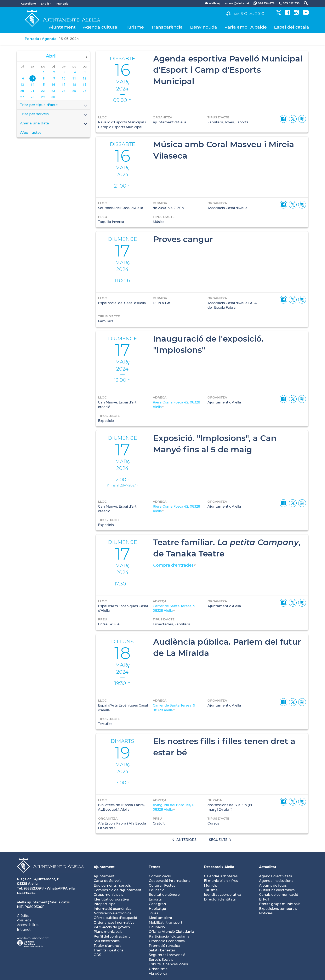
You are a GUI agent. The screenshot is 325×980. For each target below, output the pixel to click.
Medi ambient (161, 918)
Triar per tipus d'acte (54, 105)
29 (43, 97)
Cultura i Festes (162, 885)
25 (74, 91)
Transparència (167, 27)
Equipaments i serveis (112, 885)
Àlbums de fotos (273, 885)
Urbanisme (158, 969)
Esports (155, 899)
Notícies (266, 913)
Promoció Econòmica (167, 941)
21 (33, 91)
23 (53, 91)
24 (64, 91)
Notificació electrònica (113, 913)
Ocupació (157, 927)
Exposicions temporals (278, 909)
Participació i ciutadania (169, 936)
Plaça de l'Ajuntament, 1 (38, 879)
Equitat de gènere (164, 895)
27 (22, 97)
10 (64, 78)
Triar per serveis (54, 114)
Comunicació (160, 876)
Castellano (28, 4)
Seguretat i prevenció (167, 955)
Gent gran (157, 904)
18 (74, 85)
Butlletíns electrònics (277, 890)
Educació (157, 890)
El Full (264, 899)
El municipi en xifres (221, 881)
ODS (97, 955)
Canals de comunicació (279, 895)
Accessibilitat (28, 925)
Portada (32, 39)
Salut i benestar (162, 950)
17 (64, 85)
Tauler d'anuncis (107, 946)
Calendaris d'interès (221, 876)
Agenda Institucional (277, 881)
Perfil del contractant (112, 936)
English (46, 4)
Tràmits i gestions (109, 950)
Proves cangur (183, 239)
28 (33, 97)
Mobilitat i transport (166, 923)
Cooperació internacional (170, 881)
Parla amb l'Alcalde (246, 27)
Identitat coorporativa (223, 895)
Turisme (135, 27)
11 (74, 78)
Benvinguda (204, 27)
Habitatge (157, 909)
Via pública (158, 973)
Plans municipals (108, 932)
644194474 (26, 893)
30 (53, 97)
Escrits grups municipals (280, 904)
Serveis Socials (161, 960)
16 (53, 85)
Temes (155, 867)
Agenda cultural (101, 27)
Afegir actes (31, 132)
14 (33, 85)
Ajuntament (62, 27)
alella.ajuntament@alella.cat (42, 902)
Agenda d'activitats (275, 876)
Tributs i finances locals (168, 964)
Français (62, 4)
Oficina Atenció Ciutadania (172, 932)
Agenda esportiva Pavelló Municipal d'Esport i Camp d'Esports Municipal (228, 70)
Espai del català (292, 27)
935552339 (32, 888)
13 (22, 85)
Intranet (24, 930)
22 (43, 91)
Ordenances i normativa (114, 923)
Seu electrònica (107, 941)
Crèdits (23, 916)
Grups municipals (108, 895)
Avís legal (25, 920)
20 (22, 91)
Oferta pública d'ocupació (115, 918)
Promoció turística (164, 946)
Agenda (49, 39)
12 (85, 78)
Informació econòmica (113, 909)
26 (85, 91)
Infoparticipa (105, 904)
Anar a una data (54, 124)
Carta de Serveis (107, 881)
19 (85, 85)
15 (43, 85)
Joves (153, 913)
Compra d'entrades (173, 565)
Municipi (211, 885)
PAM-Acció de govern (112, 927)
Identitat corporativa (111, 899)
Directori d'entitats (220, 899)
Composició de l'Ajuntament (118, 890)
